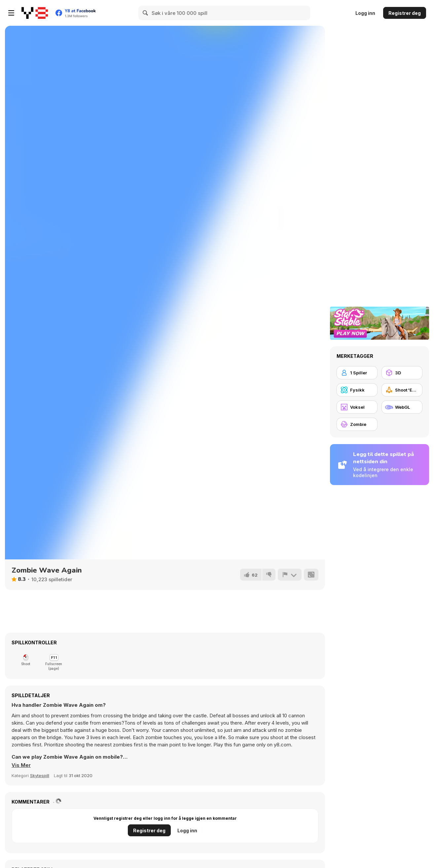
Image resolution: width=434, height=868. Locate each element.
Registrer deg (405, 13)
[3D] (402, 373)
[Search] (146, 13)
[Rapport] (290, 575)
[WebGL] (402, 407)
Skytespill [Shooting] (40, 775)
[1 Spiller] (357, 373)
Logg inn (365, 13)
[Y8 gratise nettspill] (35, 13)
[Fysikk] (357, 390)
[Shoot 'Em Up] (402, 390)
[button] (21, 765)
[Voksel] (357, 407)
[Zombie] (357, 424)
